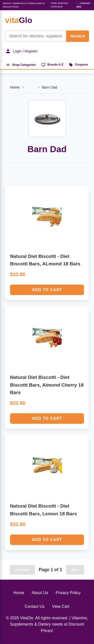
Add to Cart (47, 290)
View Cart (61, 606)
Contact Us (34, 606)
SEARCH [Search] (78, 36)
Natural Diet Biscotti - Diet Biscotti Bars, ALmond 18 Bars (45, 260)
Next (75, 570)
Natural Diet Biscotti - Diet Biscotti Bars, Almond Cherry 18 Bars (47, 385)
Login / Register (21, 51)
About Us (40, 593)
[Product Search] (36, 36)
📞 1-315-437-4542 (83, 5)
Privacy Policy (68, 593)
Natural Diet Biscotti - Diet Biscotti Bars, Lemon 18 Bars (43, 510)
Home (15, 87)
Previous (22, 570)
